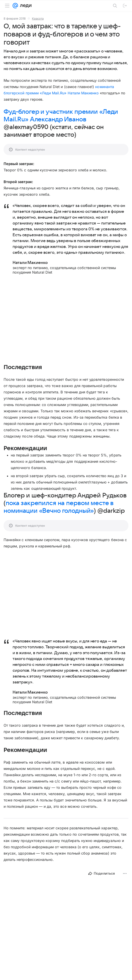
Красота (38, 18)
